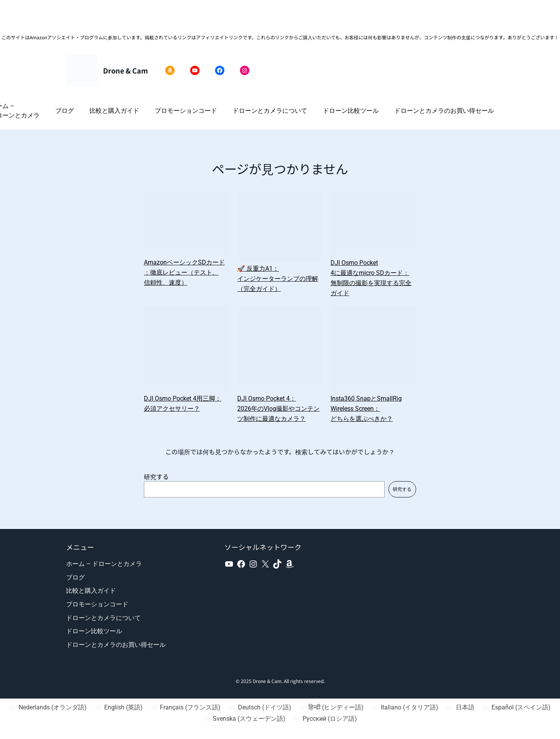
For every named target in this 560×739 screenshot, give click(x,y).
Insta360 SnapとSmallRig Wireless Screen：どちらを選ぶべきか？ (366, 409)
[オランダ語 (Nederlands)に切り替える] (48, 707)
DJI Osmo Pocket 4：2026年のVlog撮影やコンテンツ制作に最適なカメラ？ (278, 409)
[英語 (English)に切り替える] (118, 707)
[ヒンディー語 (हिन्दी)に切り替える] (331, 707)
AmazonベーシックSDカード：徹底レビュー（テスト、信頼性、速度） (184, 272)
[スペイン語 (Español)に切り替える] (516, 707)
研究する (156, 476)
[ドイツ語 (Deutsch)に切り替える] (260, 707)
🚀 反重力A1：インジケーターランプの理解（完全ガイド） (278, 279)
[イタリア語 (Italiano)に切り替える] (405, 707)
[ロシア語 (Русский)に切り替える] (325, 719)
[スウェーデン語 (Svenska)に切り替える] (244, 719)
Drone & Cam (125, 70)
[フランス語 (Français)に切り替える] (185, 707)
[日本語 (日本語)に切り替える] (460, 707)
